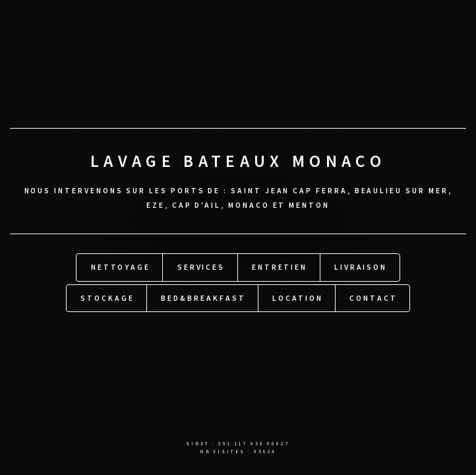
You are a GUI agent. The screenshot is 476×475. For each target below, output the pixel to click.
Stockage (107, 297)
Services (201, 267)
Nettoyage (121, 267)
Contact (373, 297)
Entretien (280, 267)
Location (297, 297)
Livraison (361, 267)
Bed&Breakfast (203, 297)
